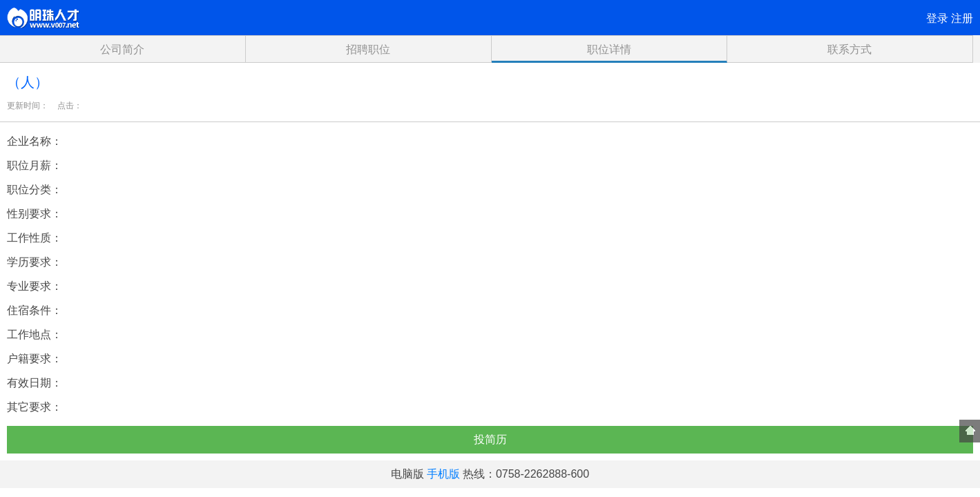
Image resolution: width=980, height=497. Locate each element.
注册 (962, 18)
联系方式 (849, 49)
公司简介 (122, 49)
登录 (937, 18)
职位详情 (609, 49)
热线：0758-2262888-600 (526, 474)
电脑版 (407, 474)
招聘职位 (368, 49)
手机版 (443, 474)
